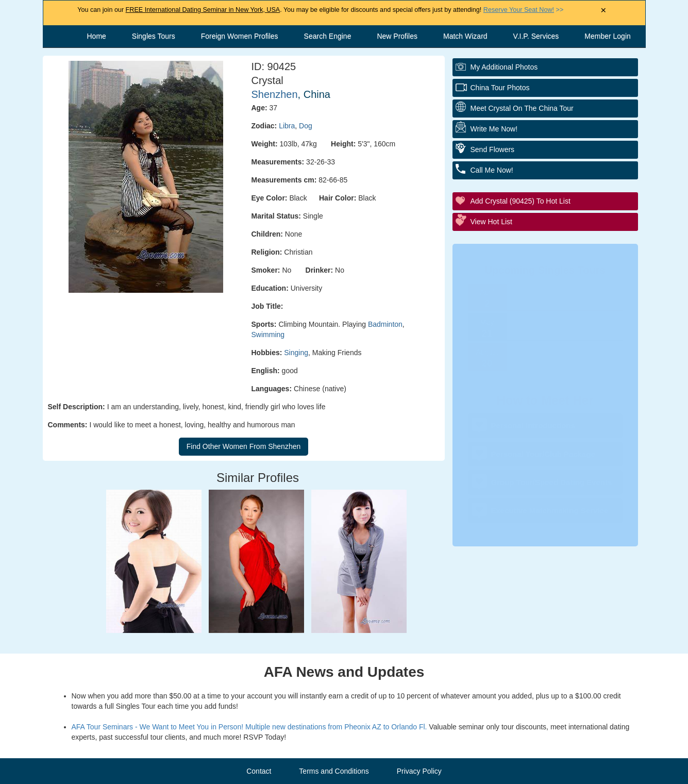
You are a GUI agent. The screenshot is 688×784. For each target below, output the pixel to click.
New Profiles (397, 36)
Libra (287, 126)
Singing (296, 353)
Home (97, 36)
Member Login (608, 36)
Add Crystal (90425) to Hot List (521, 201)
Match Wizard (465, 36)
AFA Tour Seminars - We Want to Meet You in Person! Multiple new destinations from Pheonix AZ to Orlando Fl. (249, 727)
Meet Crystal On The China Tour (522, 108)
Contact (259, 771)
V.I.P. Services (536, 36)
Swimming (268, 335)
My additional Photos (504, 67)
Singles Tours (154, 36)
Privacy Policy (419, 771)
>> (523, 10)
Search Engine (328, 36)
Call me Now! (492, 170)
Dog (306, 126)
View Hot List (491, 222)
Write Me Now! (494, 129)
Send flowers (493, 149)
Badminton (385, 324)
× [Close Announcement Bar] (603, 11)
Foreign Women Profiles (240, 36)
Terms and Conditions (334, 771)
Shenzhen (275, 94)
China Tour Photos (500, 88)
